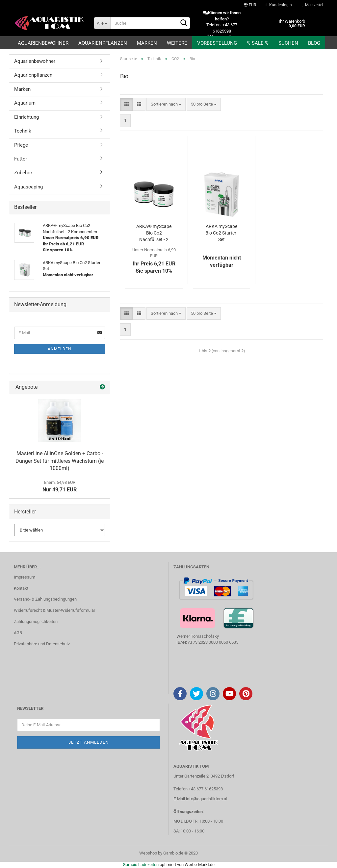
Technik (23, 131)
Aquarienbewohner (43, 43)
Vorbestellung (217, 43)
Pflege (21, 145)
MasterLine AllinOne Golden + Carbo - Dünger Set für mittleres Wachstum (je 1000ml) (60, 461)
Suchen (288, 43)
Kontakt (21, 588)
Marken (147, 43)
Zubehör (23, 173)
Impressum (25, 577)
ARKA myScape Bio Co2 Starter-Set (221, 233)
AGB (18, 633)
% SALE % (258, 43)
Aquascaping (28, 187)
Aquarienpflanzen (103, 43)
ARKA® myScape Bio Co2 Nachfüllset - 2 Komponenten (154, 233)
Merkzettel (312, 5)
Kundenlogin (279, 5)
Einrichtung (26, 117)
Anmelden (60, 349)
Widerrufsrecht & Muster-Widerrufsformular (54, 610)
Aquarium (25, 103)
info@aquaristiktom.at (207, 799)
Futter (21, 159)
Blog (314, 43)
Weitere (177, 43)
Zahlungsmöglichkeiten (36, 621)
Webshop (148, 853)
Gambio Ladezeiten (141, 865)
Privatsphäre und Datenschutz (42, 644)
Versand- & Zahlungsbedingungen (45, 599)
